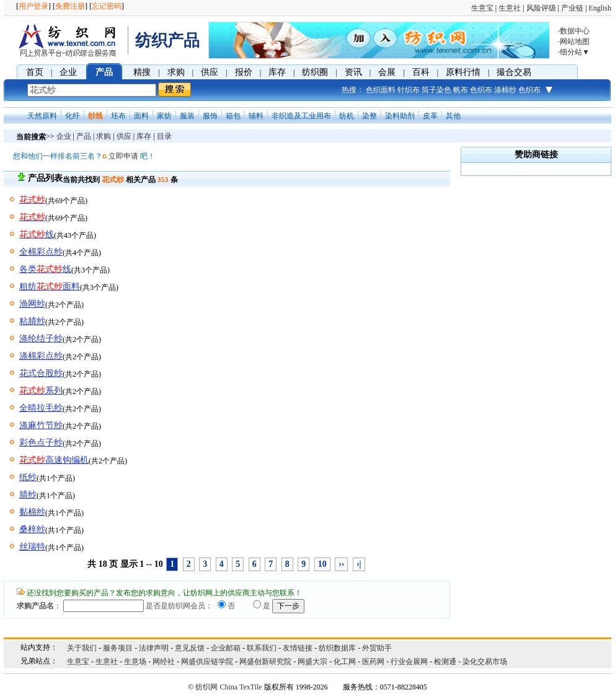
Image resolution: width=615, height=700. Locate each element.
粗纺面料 (50, 287)
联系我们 (262, 648)
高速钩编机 (54, 460)
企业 (68, 72)
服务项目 (118, 648)
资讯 (353, 72)
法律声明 (154, 648)
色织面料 (381, 90)
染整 (369, 116)
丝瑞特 (32, 547)
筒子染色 (436, 90)
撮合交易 (514, 72)
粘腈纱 (32, 321)
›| (359, 564)
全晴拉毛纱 (41, 408)
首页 (35, 72)
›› (341, 564)
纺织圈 (315, 72)
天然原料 (42, 116)
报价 (244, 72)
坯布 (118, 116)
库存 (277, 72)
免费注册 (70, 6)
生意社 (510, 8)
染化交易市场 (485, 662)
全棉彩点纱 (41, 252)
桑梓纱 (32, 529)
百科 (421, 72)
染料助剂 (400, 116)
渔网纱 (32, 304)
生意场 (135, 662)
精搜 (142, 72)
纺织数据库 (337, 648)
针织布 (409, 90)
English (600, 8)
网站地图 (575, 42)
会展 (387, 72)
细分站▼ (575, 52)
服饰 (210, 116)
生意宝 (482, 8)
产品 (104, 72)
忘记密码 (107, 6)
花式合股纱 (41, 373)
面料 (141, 116)
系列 (41, 391)
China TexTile (241, 687)
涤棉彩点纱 (41, 356)
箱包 (233, 116)
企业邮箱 (226, 648)
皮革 (430, 116)
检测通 (445, 662)
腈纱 (28, 495)
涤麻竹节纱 (41, 425)
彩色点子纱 (41, 443)
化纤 (73, 116)
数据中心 (575, 31)
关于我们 (82, 648)
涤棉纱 (505, 90)
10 (322, 564)
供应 (210, 72)
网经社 (164, 662)
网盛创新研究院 (265, 662)
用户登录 (33, 6)
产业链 (572, 8)
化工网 (345, 662)
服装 (187, 116)
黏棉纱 (32, 512)
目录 (164, 136)
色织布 (481, 90)
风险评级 (541, 8)
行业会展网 (409, 662)
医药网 (373, 662)
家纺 (164, 116)
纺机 (347, 116)
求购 (176, 72)
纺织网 (206, 687)
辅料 (256, 116)
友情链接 (298, 648)
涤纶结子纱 (41, 339)
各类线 (45, 269)
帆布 (461, 90)
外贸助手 (377, 648)
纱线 (95, 116)
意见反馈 (190, 648)
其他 (453, 116)
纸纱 (28, 477)
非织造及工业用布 (301, 116)
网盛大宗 (312, 662)
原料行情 (463, 72)
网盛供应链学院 (207, 662)
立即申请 (123, 156)
